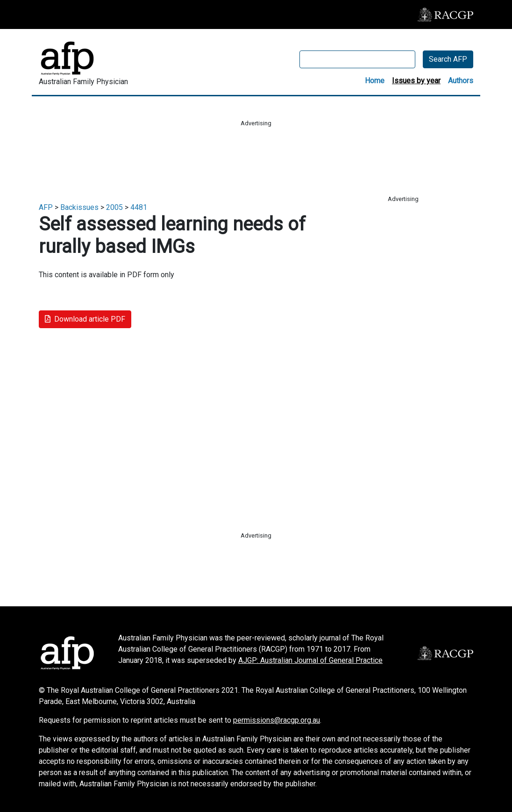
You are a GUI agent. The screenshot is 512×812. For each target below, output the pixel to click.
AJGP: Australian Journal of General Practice (310, 660)
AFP (46, 207)
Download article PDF (85, 319)
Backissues (79, 207)
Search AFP (448, 59)
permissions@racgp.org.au (277, 720)
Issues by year (416, 81)
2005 (114, 207)
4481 (139, 207)
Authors (461, 81)
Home (375, 81)
